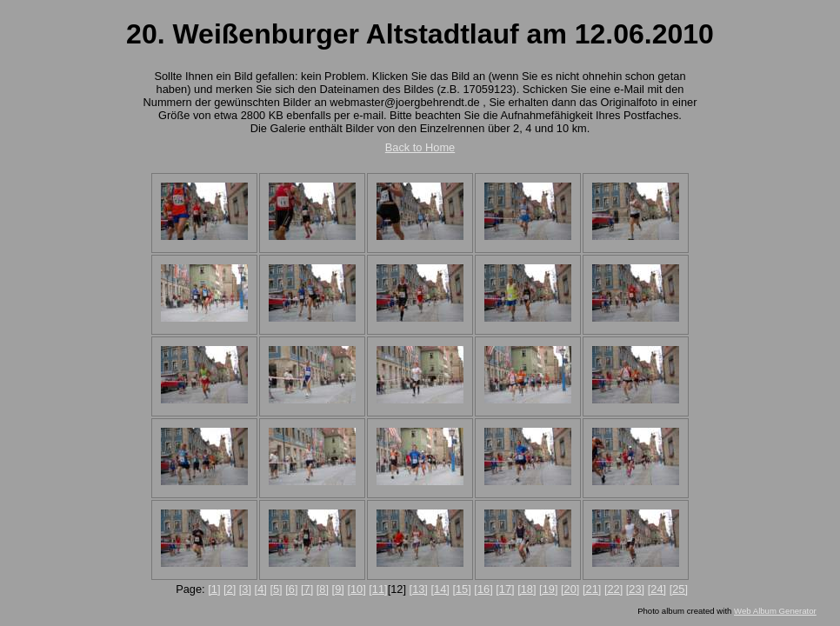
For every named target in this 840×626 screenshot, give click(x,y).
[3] (245, 589)
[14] (440, 589)
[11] (378, 589)
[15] (461, 589)
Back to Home (420, 147)
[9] (338, 589)
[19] (548, 589)
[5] (276, 589)
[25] (679, 589)
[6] (291, 589)
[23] (635, 589)
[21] (592, 589)
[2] (230, 589)
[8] (323, 589)
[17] (505, 589)
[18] (527, 589)
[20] (570, 589)
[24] (657, 589)
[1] (214, 589)
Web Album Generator (775, 611)
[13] (419, 589)
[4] (261, 589)
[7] (307, 589)
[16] (483, 589)
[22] (613, 589)
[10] (356, 589)
